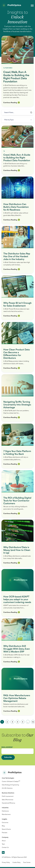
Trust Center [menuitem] (27, 863)
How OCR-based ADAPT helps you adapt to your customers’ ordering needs (17, 600)
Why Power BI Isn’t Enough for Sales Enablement (17, 304)
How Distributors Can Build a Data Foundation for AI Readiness (16, 207)
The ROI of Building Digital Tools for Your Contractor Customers (17, 501)
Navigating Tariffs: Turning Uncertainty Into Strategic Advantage (17, 405)
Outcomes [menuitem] (5, 823)
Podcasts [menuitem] (5, 833)
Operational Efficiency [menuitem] (8, 803)
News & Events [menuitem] (6, 829)
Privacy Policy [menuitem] (6, 863)
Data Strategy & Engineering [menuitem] (10, 785)
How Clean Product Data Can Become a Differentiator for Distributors (17, 354)
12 (33, 722)
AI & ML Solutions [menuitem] (7, 788)
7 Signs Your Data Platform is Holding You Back (17, 453)
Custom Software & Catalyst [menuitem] (11, 781)
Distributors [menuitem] (5, 811)
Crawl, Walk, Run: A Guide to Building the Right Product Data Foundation (16, 77)
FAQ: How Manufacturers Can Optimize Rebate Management (17, 698)
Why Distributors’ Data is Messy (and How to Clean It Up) (17, 550)
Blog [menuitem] (3, 826)
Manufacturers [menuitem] (6, 815)
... (28, 722)
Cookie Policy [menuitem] (17, 863)
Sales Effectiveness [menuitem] (8, 800)
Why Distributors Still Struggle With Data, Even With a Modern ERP (17, 649)
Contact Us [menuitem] (5, 848)
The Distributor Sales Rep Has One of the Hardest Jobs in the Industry (17, 257)
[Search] (17, 112)
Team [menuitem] (3, 844)
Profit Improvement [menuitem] (8, 796)
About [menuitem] (4, 841)
